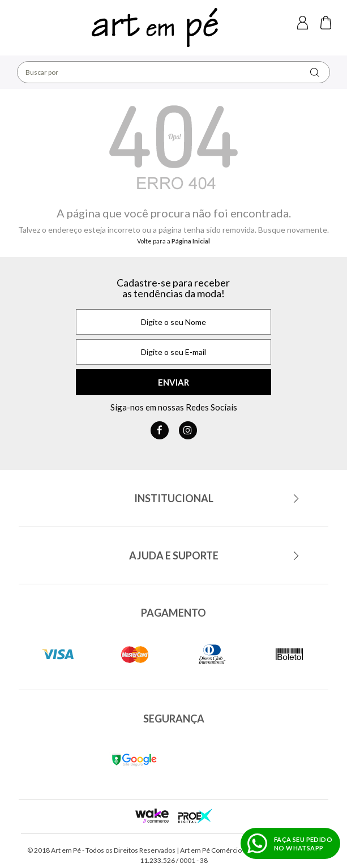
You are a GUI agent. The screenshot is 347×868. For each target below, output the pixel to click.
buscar (315, 72)
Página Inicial (191, 241)
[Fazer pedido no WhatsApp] (290, 843)
